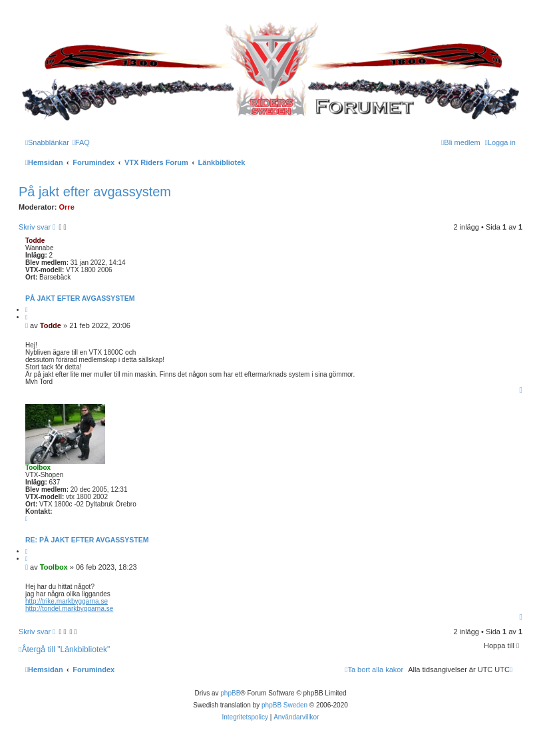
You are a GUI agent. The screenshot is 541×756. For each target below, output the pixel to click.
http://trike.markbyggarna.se (67, 601)
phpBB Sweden (284, 705)
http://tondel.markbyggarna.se (69, 609)
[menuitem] (81, 142)
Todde (35, 241)
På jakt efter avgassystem (95, 192)
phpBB (230, 693)
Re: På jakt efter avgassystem (87, 540)
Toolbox (38, 468)
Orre (67, 207)
